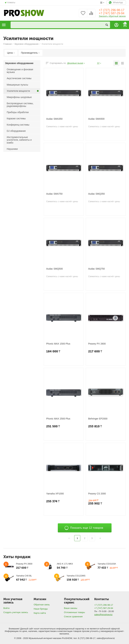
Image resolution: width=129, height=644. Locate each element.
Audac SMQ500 (55, 269)
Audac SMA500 (96, 119)
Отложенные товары (74, 612)
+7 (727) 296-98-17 (112, 10)
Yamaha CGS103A (107, 564)
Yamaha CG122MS (76, 576)
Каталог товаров (4, 25)
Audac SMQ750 (96, 269)
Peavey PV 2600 (97, 344)
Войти (6, 608)
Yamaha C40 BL (24, 576)
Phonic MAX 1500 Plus (58, 344)
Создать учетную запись (16, 612)
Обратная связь (42, 605)
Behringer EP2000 (98, 419)
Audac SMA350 (54, 119)
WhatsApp (116, 3)
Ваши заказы (71, 608)
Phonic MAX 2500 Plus (58, 419)
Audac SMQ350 (96, 194)
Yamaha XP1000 (55, 494)
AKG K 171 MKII (65, 564)
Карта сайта (40, 613)
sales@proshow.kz (103, 615)
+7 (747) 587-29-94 (112, 13)
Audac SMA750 (54, 194)
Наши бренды (41, 609)
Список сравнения (73, 617)
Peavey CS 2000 (97, 494)
